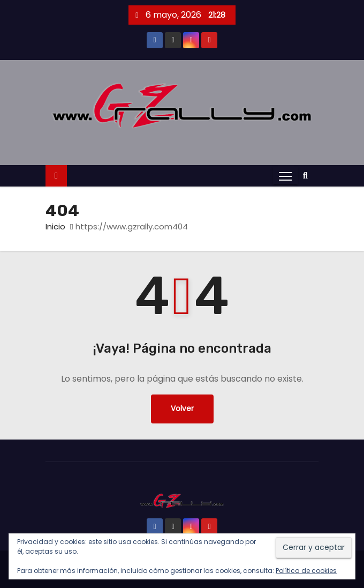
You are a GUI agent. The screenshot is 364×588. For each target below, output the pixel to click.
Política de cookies (306, 571)
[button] (308, 176)
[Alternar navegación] (285, 176)
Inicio (55, 226)
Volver (182, 409)
